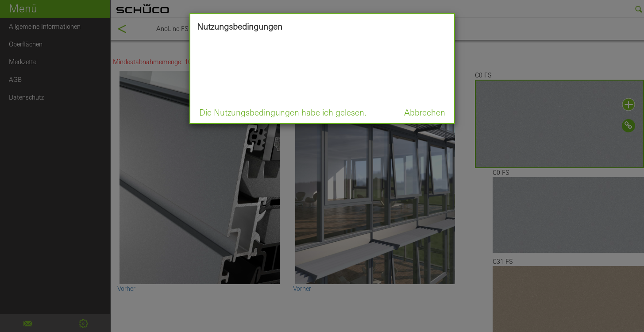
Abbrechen (425, 112)
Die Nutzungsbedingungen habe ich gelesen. (283, 112)
